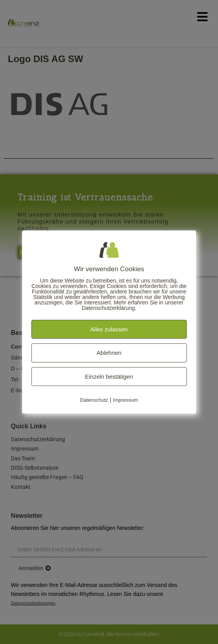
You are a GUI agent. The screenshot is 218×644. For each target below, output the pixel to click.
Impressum (126, 400)
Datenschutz (94, 400)
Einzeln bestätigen (109, 376)
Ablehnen (109, 353)
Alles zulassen (109, 329)
